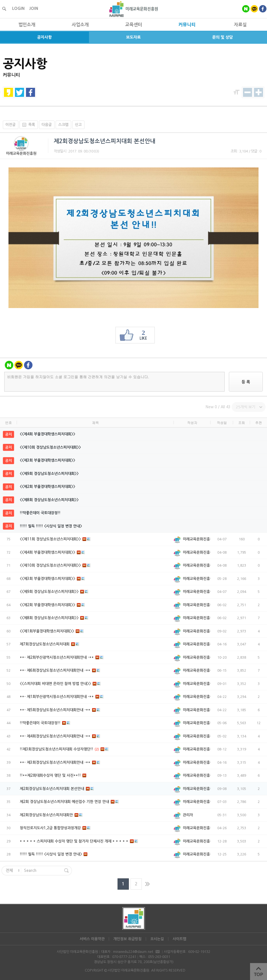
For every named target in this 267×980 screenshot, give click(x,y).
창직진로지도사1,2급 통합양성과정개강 (55, 828)
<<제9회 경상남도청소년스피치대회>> (49, 474)
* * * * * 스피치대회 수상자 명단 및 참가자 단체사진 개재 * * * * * (79, 841)
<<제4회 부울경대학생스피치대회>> (47, 434)
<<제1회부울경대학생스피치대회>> (52, 631)
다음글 (47, 125)
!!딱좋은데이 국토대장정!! (40, 513)
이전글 (10, 125)
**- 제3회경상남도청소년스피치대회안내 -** (60, 762)
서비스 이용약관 (92, 939)
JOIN (34, 8)
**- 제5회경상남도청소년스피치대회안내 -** (60, 710)
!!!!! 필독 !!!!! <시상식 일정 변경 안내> (51, 526)
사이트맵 (179, 939)
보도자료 (133, 37)
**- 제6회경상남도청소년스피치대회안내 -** (60, 670)
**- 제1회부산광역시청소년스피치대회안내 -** (62, 697)
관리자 (188, 815)
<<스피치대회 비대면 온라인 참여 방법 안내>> (60, 684)
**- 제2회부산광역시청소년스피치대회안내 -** (62, 657)
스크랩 (63, 125)
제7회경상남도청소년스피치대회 (50, 644)
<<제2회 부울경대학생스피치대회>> (47, 487)
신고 (78, 125)
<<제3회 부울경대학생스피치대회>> (47, 460)
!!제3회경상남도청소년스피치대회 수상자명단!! (64, 749)
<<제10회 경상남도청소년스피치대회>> (50, 447)
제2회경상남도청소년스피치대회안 (51, 815)
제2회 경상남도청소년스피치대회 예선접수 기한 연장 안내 (69, 802)
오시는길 (157, 939)
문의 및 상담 (222, 37)
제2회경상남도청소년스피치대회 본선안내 (57, 789)
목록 (27, 125)
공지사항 (44, 37)
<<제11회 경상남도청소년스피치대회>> (55, 539)
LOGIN (18, 8)
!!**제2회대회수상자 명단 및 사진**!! (53, 775)
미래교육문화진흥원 (21, 153)
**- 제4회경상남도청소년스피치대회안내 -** (60, 736)
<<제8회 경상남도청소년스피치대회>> (49, 500)
